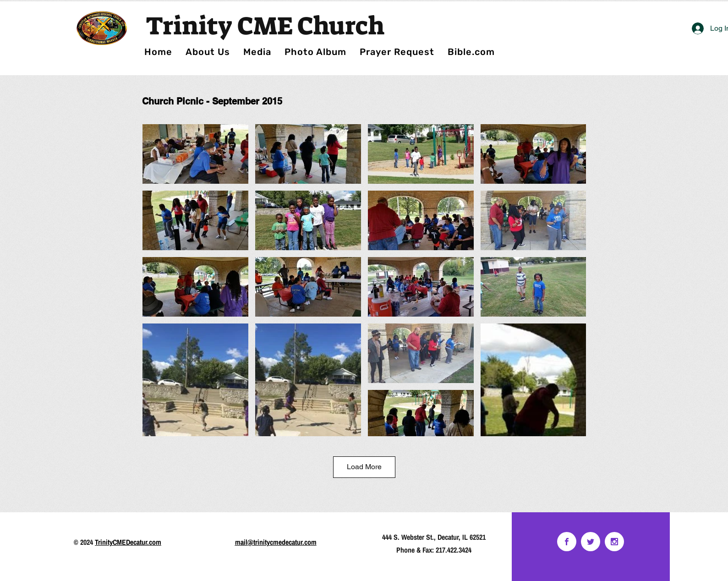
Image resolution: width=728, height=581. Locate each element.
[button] (316, 52)
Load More (364, 467)
